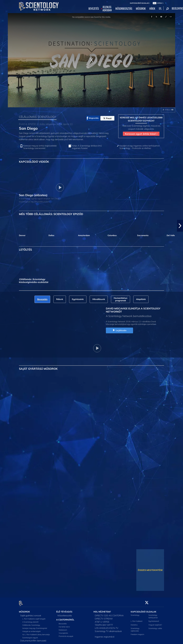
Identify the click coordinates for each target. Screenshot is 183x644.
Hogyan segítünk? (155, 623)
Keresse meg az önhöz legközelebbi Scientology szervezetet (40, 147)
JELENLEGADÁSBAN (107, 9)
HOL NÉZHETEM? (102, 610)
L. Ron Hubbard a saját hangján (34, 617)
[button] (180, 226)
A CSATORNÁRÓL (65, 618)
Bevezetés (63, 622)
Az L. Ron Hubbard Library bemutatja (36, 633)
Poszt (107, 118)
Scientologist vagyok (30, 636)
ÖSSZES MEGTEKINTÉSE (150, 570)
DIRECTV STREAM (104, 617)
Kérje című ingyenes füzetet (87, 147)
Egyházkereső (154, 620)
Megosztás (93, 118)
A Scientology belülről (30, 620)
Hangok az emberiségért (32, 630)
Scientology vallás (155, 627)
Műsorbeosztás (65, 614)
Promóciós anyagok (66, 635)
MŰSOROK (141, 9)
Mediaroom (63, 628)
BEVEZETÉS (94, 9)
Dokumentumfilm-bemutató (33, 639)
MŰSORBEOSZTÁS (124, 9)
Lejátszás (119, 330)
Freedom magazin (137, 633)
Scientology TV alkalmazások (108, 630)
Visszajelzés (63, 631)
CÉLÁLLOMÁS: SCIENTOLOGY (37, 117)
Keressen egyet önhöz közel (141, 134)
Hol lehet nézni (64, 625)
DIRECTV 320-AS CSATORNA (109, 614)
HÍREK (152, 9)
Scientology (135, 614)
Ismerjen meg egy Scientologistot (35, 627)
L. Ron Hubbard (136, 620)
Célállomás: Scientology (31, 623)
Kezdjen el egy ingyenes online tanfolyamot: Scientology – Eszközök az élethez (140, 147)
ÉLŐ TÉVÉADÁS (64, 610)
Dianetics (134, 623)
